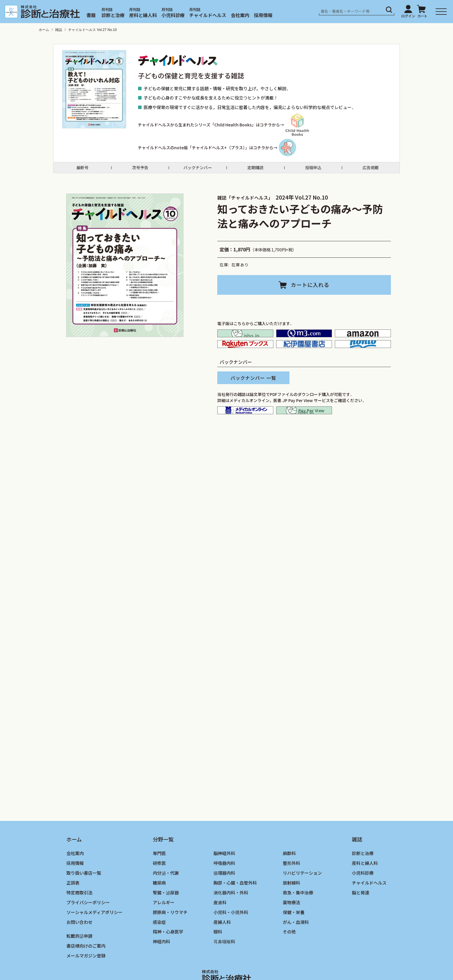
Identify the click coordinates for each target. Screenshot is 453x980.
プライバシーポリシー (88, 930)
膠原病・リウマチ (170, 939)
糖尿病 (159, 910)
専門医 (159, 880)
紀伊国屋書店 (304, 359)
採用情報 (263, 15)
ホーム (44, 30)
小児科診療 (173, 15)
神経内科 (161, 969)
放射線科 (292, 910)
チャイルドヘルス (208, 15)
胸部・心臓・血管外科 (235, 910)
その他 (289, 959)
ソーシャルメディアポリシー (94, 939)
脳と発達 (361, 920)
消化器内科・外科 (231, 920)
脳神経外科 (224, 880)
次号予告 (140, 170)
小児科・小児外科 (231, 939)
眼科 (218, 959)
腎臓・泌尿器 (166, 920)
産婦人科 (222, 949)
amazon (363, 342)
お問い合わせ (79, 949)
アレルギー (164, 930)
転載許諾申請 (79, 963)
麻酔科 (289, 880)
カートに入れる (310, 290)
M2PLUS (304, 342)
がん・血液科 (296, 949)
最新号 (82, 170)
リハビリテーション (302, 900)
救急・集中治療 (298, 920)
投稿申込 (313, 170)
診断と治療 (113, 15)
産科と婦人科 (143, 15)
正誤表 (73, 910)
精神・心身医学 (168, 959)
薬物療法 (292, 930)
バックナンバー (198, 170)
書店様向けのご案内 (86, 973)
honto (363, 359)
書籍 (91, 15)
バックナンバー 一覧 (253, 396)
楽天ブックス (245, 359)
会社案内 (240, 15)
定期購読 (255, 170)
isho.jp (245, 342)
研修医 (159, 890)
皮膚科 (220, 930)
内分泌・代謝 (166, 900)
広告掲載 (371, 170)
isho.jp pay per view (304, 432)
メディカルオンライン (245, 432)
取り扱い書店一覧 (84, 900)
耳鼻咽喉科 (224, 969)
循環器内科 (224, 900)
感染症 (159, 949)
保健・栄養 (294, 939)
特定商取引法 (79, 920)
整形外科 (292, 890)
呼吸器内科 (224, 890)
